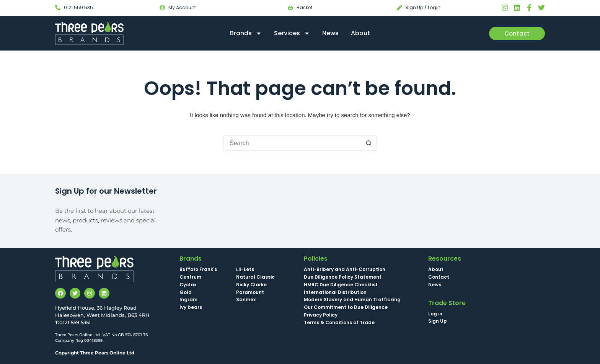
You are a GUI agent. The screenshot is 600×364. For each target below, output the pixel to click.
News (330, 33)
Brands (246, 33)
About (360, 33)
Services (292, 33)
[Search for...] (292, 143)
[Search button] (369, 143)
